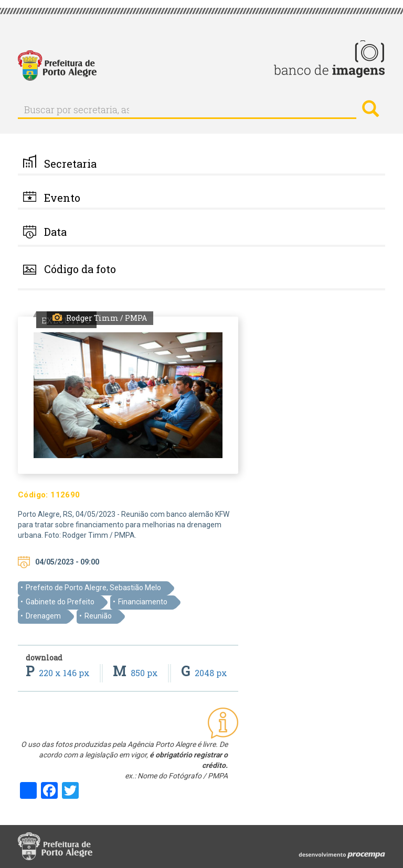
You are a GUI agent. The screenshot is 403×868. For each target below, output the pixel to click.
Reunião (98, 616)
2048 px (204, 673)
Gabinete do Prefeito (60, 602)
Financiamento (143, 602)
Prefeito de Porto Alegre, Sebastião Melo (93, 588)
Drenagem (43, 616)
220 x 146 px (59, 673)
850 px (136, 673)
